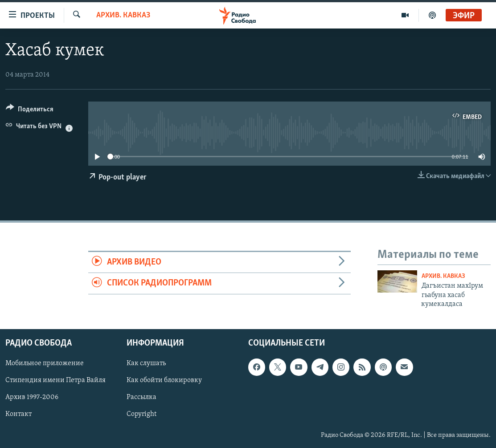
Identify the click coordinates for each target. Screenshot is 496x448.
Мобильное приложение (45, 364)
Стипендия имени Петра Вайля (55, 381)
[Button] (30, 111)
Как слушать (146, 364)
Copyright (141, 415)
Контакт (18, 415)
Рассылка (141, 398)
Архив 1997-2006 (32, 398)
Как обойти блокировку (164, 381)
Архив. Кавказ (123, 15)
